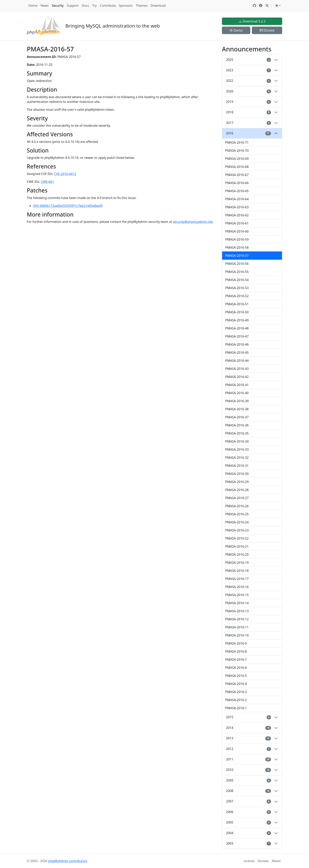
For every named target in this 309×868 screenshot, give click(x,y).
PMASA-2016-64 (237, 199)
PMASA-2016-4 (236, 684)
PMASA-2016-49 (237, 320)
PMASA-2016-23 (237, 530)
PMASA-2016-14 (237, 603)
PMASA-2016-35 (237, 433)
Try (94, 6)
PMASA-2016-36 (237, 425)
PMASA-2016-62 (237, 215)
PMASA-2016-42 (237, 377)
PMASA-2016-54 (237, 280)
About (276, 861)
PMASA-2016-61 (237, 223)
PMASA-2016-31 (237, 466)
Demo (236, 30)
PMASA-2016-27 (237, 498)
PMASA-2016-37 (237, 417)
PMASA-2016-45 (237, 353)
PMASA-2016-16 (237, 587)
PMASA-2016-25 (237, 514)
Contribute (108, 6)
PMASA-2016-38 (237, 409)
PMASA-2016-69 (237, 159)
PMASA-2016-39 (237, 401)
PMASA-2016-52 (237, 296)
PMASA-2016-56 (237, 264)
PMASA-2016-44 (237, 361)
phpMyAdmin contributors (68, 861)
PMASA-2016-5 (236, 676)
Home (33, 6)
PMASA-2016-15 (237, 595)
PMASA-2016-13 (237, 611)
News (45, 6)
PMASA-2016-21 (237, 546)
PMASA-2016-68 (237, 167)
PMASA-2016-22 (237, 538)
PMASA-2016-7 (236, 660)
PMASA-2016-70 (237, 151)
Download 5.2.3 (252, 21)
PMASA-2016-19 (237, 563)
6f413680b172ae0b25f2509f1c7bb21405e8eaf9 (68, 206)
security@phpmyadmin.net (193, 222)
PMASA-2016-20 (237, 554)
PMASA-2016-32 (237, 458)
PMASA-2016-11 (237, 627)
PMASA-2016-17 (237, 579)
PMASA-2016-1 (236, 708)
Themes (142, 6)
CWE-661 (47, 182)
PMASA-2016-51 (237, 304)
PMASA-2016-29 (237, 482)
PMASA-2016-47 (237, 336)
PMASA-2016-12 (237, 619)
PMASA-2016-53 (237, 288)
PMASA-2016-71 (237, 142)
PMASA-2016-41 (237, 385)
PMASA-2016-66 (237, 183)
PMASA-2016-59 (237, 239)
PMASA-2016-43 (237, 369)
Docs (85, 6)
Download (158, 6)
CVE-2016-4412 (65, 174)
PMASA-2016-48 (237, 328)
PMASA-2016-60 (237, 231)
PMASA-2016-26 (237, 506)
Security (58, 6)
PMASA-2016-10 (237, 635)
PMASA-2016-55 (237, 272)
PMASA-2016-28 (237, 490)
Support (73, 6)
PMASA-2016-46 (237, 344)
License (249, 861)
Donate (267, 30)
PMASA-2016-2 (236, 700)
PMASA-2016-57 (237, 256)
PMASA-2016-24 (237, 522)
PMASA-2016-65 (237, 191)
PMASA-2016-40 (237, 393)
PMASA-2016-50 (237, 312)
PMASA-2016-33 (237, 449)
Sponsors (126, 6)
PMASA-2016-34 (237, 441)
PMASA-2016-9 (236, 643)
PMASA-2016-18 (237, 571)
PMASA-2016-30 (237, 474)
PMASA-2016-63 (237, 207)
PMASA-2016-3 (236, 692)
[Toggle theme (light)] (278, 6)
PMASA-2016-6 (236, 668)
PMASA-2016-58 (237, 247)
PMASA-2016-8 (236, 651)
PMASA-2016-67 (237, 175)
